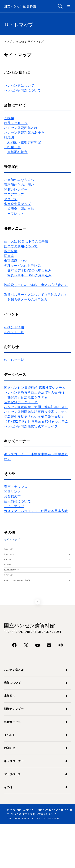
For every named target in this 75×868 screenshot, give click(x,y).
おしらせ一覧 (14, 360)
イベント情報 (14, 327)
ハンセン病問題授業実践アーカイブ (31, 426)
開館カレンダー (16, 189)
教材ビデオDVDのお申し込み (29, 270)
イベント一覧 (14, 332)
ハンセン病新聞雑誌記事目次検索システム (36, 412)
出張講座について (17, 261)
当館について (12, 727)
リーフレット (14, 214)
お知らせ (10, 792)
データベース (12, 818)
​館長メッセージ (16, 123)
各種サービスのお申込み (22, 266)
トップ (8, 41)
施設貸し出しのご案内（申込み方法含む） (36, 285)
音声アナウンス (16, 487)
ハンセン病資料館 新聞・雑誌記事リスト (36, 407)
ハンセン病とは (14, 714)
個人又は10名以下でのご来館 (26, 241)
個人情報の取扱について (22, 598)
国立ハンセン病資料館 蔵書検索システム (35, 388)
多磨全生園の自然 (21, 209)
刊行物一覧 (12, 147)
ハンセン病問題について (22, 90)
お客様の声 (12, 496)
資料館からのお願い (19, 185)
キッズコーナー (14, 805)
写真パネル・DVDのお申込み (29, 275)
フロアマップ (14, 194)
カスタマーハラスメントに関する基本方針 (36, 511)
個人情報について (17, 501)
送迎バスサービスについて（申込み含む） (36, 295)
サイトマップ (14, 506)
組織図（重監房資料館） (26, 142)
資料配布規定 (17, 152)
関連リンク (12, 492)
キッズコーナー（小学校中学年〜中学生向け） (36, 457)
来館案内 (10, 740)
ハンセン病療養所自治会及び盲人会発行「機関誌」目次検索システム (34, 395)
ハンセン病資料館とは (21, 128)
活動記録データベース (21, 402)
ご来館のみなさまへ (19, 180)
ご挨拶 (9, 118)
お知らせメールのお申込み (28, 299)
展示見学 (11, 251)
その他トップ (14, 552)
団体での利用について (21, 246)
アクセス (11, 199)
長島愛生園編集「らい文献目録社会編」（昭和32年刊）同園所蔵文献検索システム (36, 419)
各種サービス (12, 766)
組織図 (9, 137)
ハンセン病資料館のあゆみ (24, 133)
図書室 (9, 256)
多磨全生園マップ (17, 204)
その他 (20, 41)
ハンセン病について (19, 86)
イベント (10, 779)
